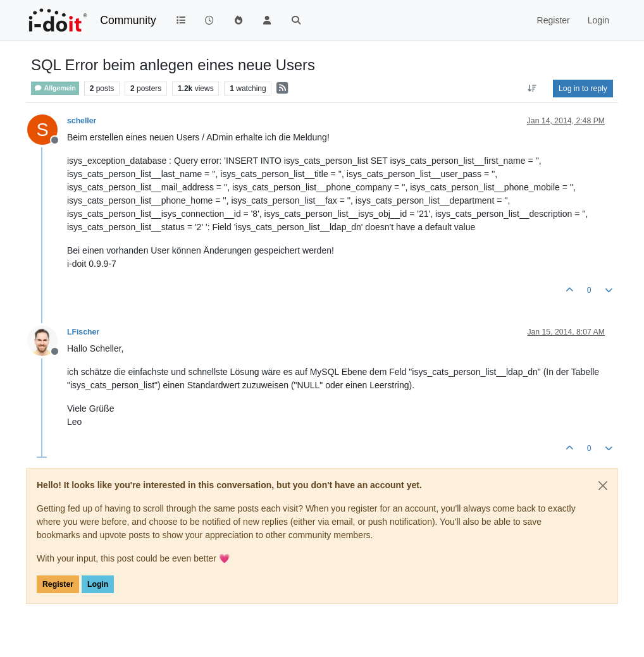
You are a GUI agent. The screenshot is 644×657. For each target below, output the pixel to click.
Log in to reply (583, 89)
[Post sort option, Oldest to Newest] (532, 89)
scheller (82, 121)
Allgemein (55, 88)
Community (128, 20)
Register (58, 584)
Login (98, 584)
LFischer (83, 332)
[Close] (603, 486)
